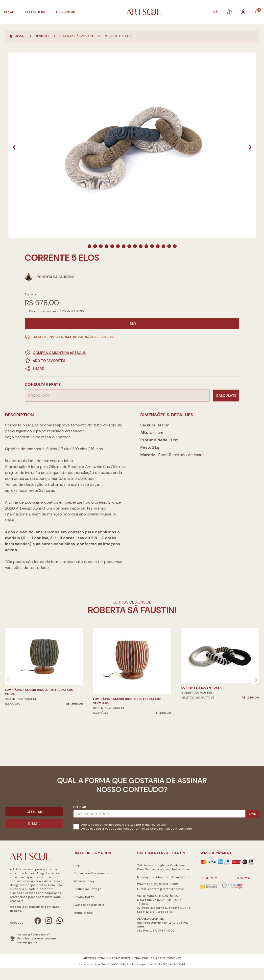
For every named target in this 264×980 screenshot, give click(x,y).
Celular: (80, 807)
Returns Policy (84, 881)
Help (77, 865)
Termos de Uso (145, 829)
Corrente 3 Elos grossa (201, 688)
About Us (17, 923)
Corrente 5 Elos (118, 36)
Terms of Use (83, 913)
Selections (36, 12)
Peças (10, 12)
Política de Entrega (87, 889)
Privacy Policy (84, 897)
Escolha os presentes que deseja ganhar (37, 940)
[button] (132, 369)
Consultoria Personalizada (93, 873)
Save (252, 814)
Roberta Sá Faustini (76, 36)
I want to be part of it (89, 905)
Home (17, 36)
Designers (66, 12)
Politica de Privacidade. (176, 829)
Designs (42, 36)
